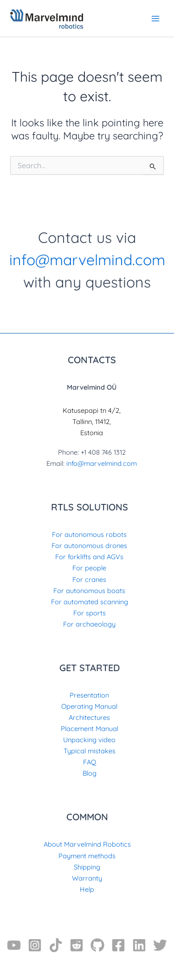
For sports (90, 613)
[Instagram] (35, 945)
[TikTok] (56, 945)
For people (89, 568)
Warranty (87, 878)
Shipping (87, 867)
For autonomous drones (89, 546)
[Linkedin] (139, 945)
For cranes (89, 579)
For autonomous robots (89, 534)
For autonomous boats (89, 591)
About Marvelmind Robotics (87, 844)
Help (87, 889)
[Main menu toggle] (155, 18)
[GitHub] (97, 945)
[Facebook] (118, 945)
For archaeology (89, 624)
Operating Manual (89, 706)
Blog (90, 773)
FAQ (90, 762)
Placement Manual (90, 728)
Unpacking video (89, 740)
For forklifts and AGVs (89, 557)
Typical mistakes (90, 751)
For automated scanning (90, 602)
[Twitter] (160, 945)
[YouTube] (14, 945)
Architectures (89, 717)
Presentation (89, 695)
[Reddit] (77, 945)
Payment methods (87, 856)
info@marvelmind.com (87, 260)
